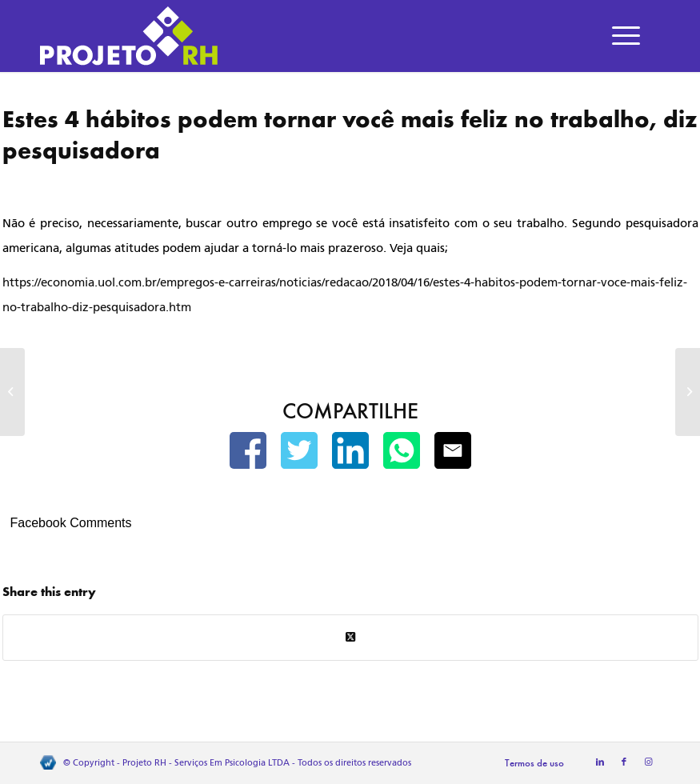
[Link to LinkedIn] (600, 762)
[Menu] (626, 36)
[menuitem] (626, 36)
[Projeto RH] (129, 36)
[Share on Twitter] (350, 637)
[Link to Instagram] (648, 762)
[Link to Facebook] (624, 762)
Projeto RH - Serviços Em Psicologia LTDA (206, 763)
